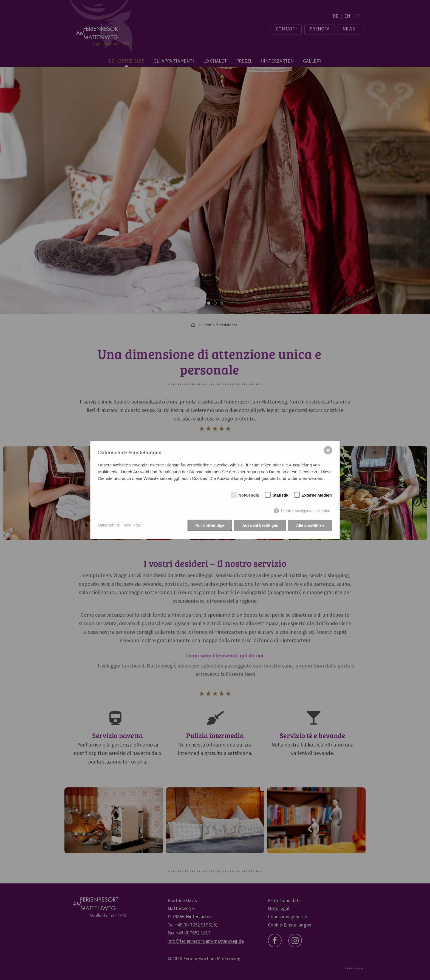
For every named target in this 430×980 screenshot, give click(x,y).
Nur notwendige (210, 525)
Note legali (132, 525)
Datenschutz (109, 525)
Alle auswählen (310, 525)
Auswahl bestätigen (260, 525)
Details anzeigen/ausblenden (305, 511)
